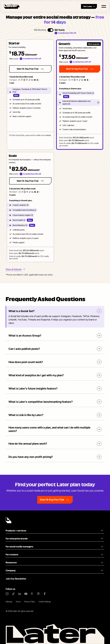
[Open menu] (104, 6)
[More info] (93, 93)
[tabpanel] (55, 151)
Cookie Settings (45, 602)
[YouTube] (26, 594)
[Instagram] (7, 594)
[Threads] (32, 594)
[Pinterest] (38, 594)
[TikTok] (13, 594)
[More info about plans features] (15, 269)
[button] (30, 95)
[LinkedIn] (20, 594)
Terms (18, 602)
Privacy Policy (30, 602)
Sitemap (9, 602)
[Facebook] (45, 594)
